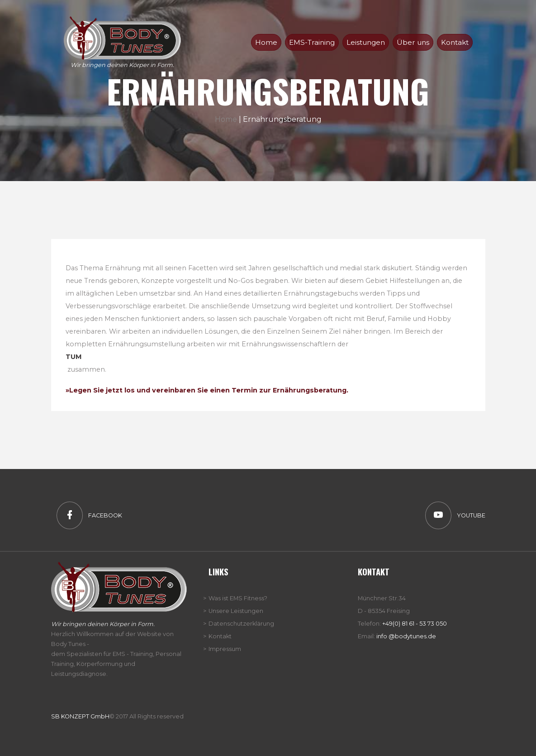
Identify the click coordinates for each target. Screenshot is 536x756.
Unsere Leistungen (236, 611)
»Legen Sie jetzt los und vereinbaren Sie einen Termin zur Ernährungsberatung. (207, 390)
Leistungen (366, 42)
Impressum (225, 649)
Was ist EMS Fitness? (238, 598)
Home (226, 119)
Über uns (413, 42)
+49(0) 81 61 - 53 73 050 (415, 624)
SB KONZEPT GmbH (80, 716)
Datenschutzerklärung (241, 624)
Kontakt (455, 42)
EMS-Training (312, 42)
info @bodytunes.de (406, 636)
